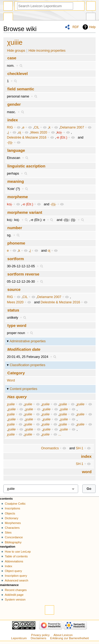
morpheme (18, 197)
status (13, 310)
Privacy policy (40, 635)
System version (15, 599)
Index (8, 566)
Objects (10, 513)
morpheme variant (25, 212)
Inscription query (16, 576)
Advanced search (16, 580)
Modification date (24, 349)
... (60, 434)
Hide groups (16, 51)
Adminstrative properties (28, 341)
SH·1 (79, 448)
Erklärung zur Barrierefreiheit (69, 638)
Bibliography (13, 542)
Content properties (23, 389)
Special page (8, 17)
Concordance (14, 537)
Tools (91, 17)
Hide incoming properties (47, 51)
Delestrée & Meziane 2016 (27, 137)
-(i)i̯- (10, 143)
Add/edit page (14, 595)
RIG (10, 127)
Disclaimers (38, 638)
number (15, 228)
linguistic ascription (26, 166)
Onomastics (50, 448)
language (16, 150)
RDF (76, 27)
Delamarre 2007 (72, 127)
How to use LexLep (18, 552)
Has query (17, 397)
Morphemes (13, 523)
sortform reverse (23, 274)
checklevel (18, 74)
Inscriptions (12, 508)
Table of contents (16, 556)
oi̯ (20, 132)
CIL (37, 127)
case (12, 58)
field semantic (21, 89)
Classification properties (28, 365)
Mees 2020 (39, 132)
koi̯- (60, 132)
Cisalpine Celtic (15, 504)
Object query (13, 571)
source (14, 289)
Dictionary (11, 518)
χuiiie (15, 42)
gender (14, 104)
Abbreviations (14, 561)
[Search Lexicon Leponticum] (45, 6)
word (87, 472)
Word (11, 380)
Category (16, 373)
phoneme (16, 243)
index (13, 120)
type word (17, 325)
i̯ (8, 132)
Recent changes (16, 590)
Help (93, 27)
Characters (12, 528)
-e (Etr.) (62, 137)
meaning (16, 181)
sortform (16, 259)
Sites (8, 532)
